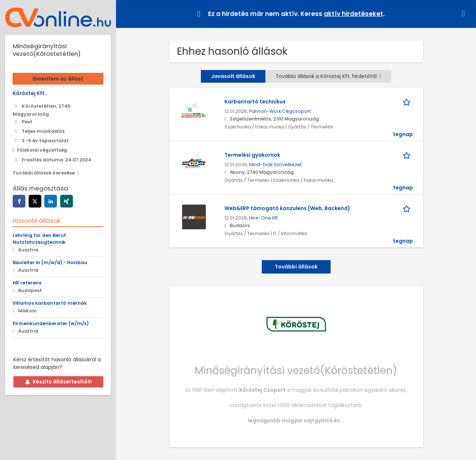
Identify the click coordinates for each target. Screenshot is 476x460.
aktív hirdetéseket (353, 14)
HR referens (27, 283)
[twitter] (35, 201)
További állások (296, 267)
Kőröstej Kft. (29, 93)
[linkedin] (51, 201)
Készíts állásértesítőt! (58, 382)
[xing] (67, 201)
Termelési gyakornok (252, 155)
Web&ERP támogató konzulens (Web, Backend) (287, 208)
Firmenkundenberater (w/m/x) (51, 323)
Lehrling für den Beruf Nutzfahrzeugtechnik (39, 239)
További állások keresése (44, 173)
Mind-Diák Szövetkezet (275, 165)
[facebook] (19, 201)
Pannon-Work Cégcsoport (280, 111)
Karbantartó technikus (255, 102)
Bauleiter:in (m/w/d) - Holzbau (50, 262)
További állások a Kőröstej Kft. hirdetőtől (328, 76)
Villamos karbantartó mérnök (50, 303)
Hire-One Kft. (264, 218)
